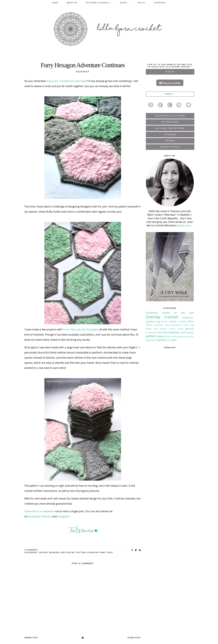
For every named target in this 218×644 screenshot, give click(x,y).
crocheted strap (161, 325)
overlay (190, 332)
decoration (176, 325)
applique (151, 321)
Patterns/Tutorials (98, 3)
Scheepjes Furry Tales (100, 553)
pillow (161, 336)
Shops (124, 3)
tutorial (161, 340)
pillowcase (182, 336)
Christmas (152, 313)
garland (190, 329)
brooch (165, 321)
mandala (174, 332)
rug (148, 340)
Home (55, 3)
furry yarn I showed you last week (67, 81)
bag (158, 321)
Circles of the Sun (178, 313)
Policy (141, 3)
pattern (151, 336)
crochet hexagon (49, 553)
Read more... (185, 225)
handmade (151, 332)
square (153, 340)
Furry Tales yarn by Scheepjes (80, 329)
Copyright (160, 3)
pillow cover (170, 336)
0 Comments (31, 550)
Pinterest (46, 516)
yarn (174, 340)
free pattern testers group (169, 329)
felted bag (188, 325)
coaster (173, 321)
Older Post (134, 638)
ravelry (190, 336)
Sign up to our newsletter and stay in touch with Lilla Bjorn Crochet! (170, 66)
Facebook (34, 516)
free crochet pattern (73, 553)
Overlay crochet (162, 317)
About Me (72, 3)
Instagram (63, 516)
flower (149, 329)
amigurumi (188, 318)
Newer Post (31, 638)
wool (169, 340)
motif (182, 332)
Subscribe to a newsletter (39, 511)
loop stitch (162, 332)
